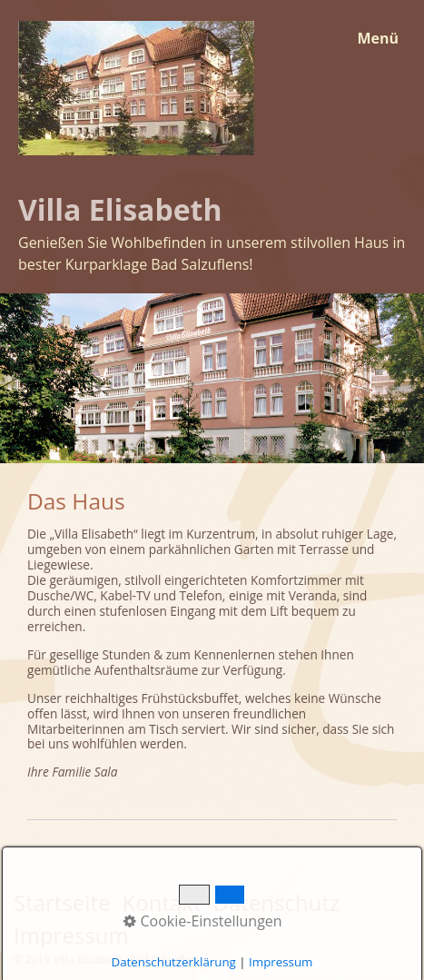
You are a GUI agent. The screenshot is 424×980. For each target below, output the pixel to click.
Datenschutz (277, 902)
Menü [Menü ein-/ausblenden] (378, 38)
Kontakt (162, 902)
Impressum (71, 935)
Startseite (62, 902)
